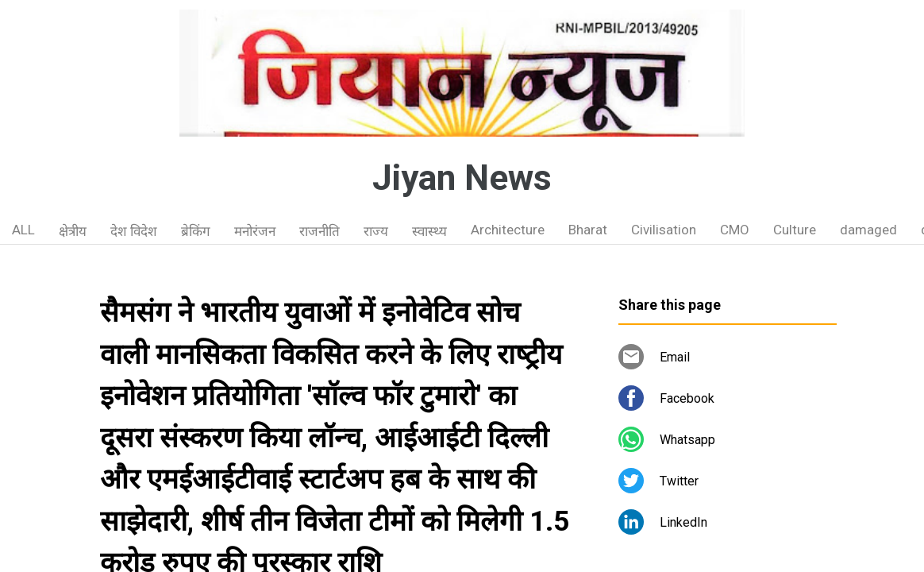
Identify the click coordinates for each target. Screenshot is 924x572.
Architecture (508, 230)
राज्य (376, 231)
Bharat (588, 230)
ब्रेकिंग (196, 231)
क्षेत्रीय (73, 231)
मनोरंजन (255, 231)
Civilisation (664, 230)
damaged (868, 230)
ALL (23, 230)
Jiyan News (462, 178)
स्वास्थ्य (429, 231)
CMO (735, 230)
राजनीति (320, 231)
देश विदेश (134, 231)
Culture (795, 230)
